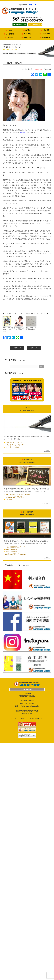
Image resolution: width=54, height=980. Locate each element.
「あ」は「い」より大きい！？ (15, 445)
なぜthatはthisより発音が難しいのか (16, 497)
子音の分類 (9, 499)
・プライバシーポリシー (19, 718)
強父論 (23, 133)
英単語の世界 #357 (11, 549)
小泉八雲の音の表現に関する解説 (31, 329)
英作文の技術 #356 (11, 552)
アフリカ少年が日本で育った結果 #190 (8, 330)
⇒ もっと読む (46, 451)
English (32, 4)
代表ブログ (48, 69)
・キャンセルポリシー (36, 718)
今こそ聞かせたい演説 (12, 447)
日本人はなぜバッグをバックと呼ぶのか (18, 495)
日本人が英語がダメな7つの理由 (19, 329)
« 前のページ (17, 348)
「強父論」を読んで (13, 63)
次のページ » (34, 348)
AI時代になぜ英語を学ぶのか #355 (16, 554)
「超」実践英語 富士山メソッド (15, 547)
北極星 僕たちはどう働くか (14, 442)
